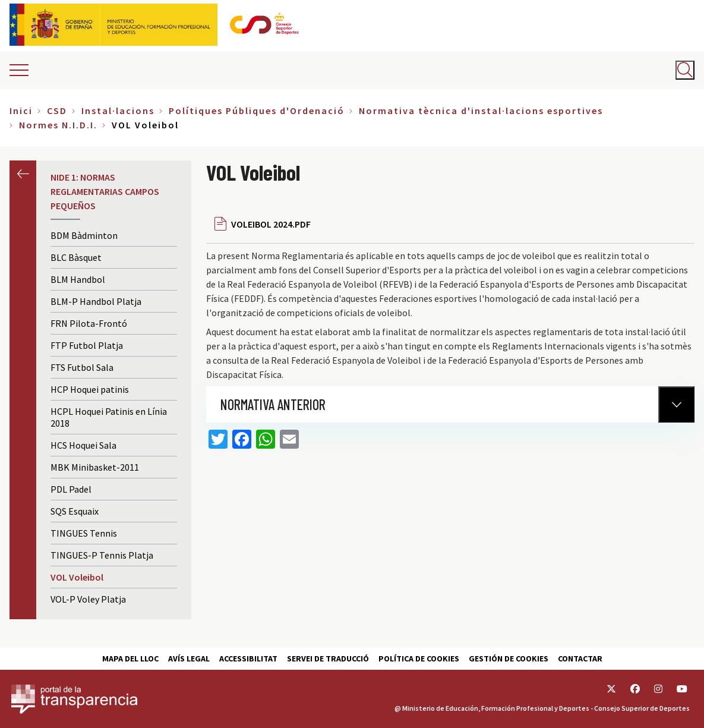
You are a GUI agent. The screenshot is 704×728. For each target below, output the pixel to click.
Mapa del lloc (130, 658)
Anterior (23, 174)
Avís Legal (189, 658)
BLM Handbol (78, 279)
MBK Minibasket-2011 (95, 467)
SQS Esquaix (75, 511)
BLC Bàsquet (76, 257)
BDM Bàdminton (84, 235)
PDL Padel (71, 489)
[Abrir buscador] (685, 70)
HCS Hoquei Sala (83, 445)
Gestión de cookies (509, 658)
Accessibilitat (248, 658)
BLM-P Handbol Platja (96, 301)
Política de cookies (419, 658)
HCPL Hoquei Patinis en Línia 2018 (109, 417)
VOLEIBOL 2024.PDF (271, 224)
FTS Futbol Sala (82, 367)
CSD (57, 111)
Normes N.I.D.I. (58, 125)
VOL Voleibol (77, 577)
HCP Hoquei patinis (90, 389)
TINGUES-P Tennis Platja (102, 555)
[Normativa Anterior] (676, 404)
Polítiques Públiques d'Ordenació (257, 111)
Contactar (580, 658)
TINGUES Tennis (84, 533)
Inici (21, 111)
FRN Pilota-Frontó (89, 323)
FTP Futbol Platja (87, 345)
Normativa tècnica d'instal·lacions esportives (481, 111)
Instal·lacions (118, 111)
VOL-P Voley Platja (88, 599)
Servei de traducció (328, 658)
